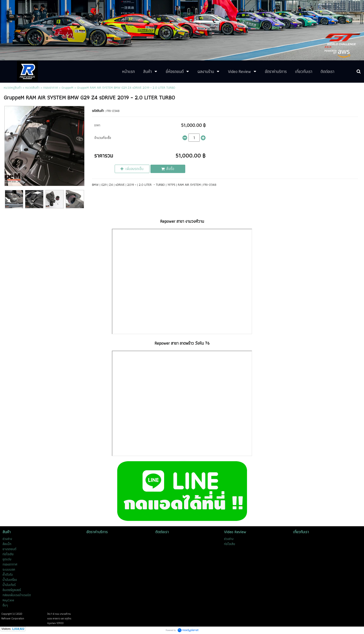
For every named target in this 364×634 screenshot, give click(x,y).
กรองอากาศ (50, 88)
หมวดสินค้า (32, 88)
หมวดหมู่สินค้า (13, 88)
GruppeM (67, 88)
